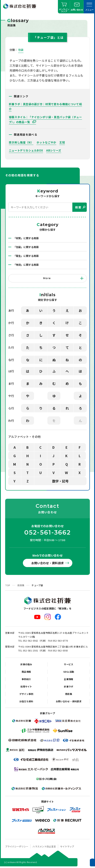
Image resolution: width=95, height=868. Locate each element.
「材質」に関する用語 (26, 238)
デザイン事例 (26, 694)
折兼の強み (26, 664)
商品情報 (26, 672)
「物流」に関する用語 (26, 265)
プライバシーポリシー (17, 846)
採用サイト (26, 686)
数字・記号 (60, 481)
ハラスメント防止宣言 (44, 846)
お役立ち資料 (26, 701)
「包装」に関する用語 (26, 247)
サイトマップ (67, 846)
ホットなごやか (46, 142)
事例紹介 (26, 679)
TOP (8, 585)
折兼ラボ (69, 686)
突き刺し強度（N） (21, 142)
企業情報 (69, 679)
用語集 (21, 585)
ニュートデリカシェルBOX (26, 150)
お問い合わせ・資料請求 (48, 563)
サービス (69, 664)
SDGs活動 (69, 672)
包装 (21, 50)
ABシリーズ (54, 150)
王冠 (62, 142)
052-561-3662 (48, 532)
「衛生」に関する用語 (26, 256)
